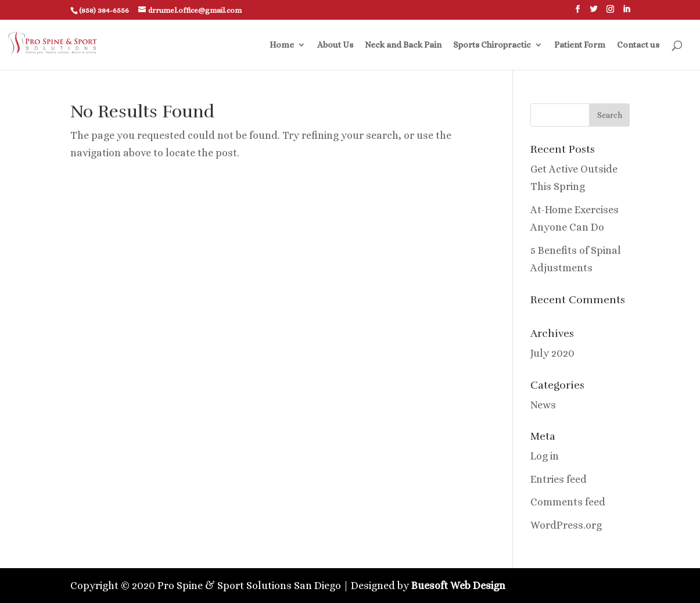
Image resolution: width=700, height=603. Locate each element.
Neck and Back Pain (403, 45)
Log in (545, 456)
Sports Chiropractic (492, 45)
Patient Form (580, 45)
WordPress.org (566, 525)
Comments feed (568, 502)
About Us (335, 45)
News (543, 405)
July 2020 (552, 353)
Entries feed (559, 479)
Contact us (638, 45)
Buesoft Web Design (458, 586)
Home (282, 45)
